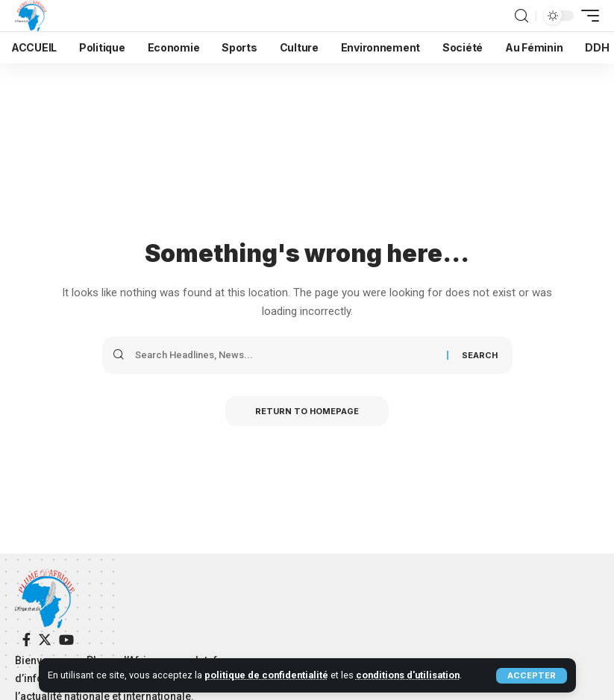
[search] (521, 16)
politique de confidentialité (266, 675)
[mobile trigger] (586, 16)
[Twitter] (45, 640)
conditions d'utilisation (408, 675)
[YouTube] (66, 640)
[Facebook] (26, 640)
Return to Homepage (307, 411)
